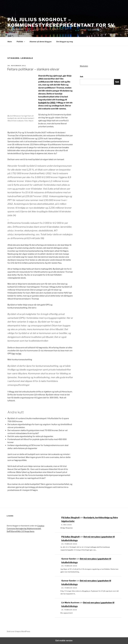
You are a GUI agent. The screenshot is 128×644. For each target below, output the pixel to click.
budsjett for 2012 (47, 103)
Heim (10, 42)
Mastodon (84, 66)
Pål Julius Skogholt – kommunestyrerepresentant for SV (61, 22)
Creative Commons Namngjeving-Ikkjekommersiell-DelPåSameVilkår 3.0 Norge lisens (25, 528)
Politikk (21, 42)
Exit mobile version (64, 641)
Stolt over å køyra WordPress (18, 631)
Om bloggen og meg (65, 42)
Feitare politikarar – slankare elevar (33, 69)
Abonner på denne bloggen (40, 42)
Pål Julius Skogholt (70, 518)
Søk (82, 77)
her (13, 354)
